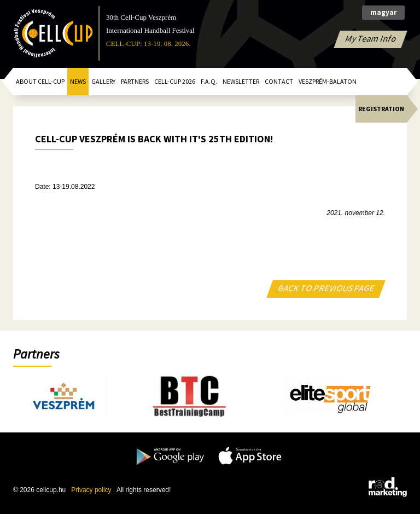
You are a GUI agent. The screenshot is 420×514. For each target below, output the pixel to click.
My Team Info (371, 38)
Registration (381, 109)
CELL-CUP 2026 (175, 81)
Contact (279, 81)
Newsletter (241, 81)
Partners (135, 81)
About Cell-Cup (40, 81)
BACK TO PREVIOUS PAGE (326, 288)
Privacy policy (91, 490)
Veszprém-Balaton (328, 81)
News (78, 81)
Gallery (103, 81)
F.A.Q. (209, 81)
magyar (383, 12)
